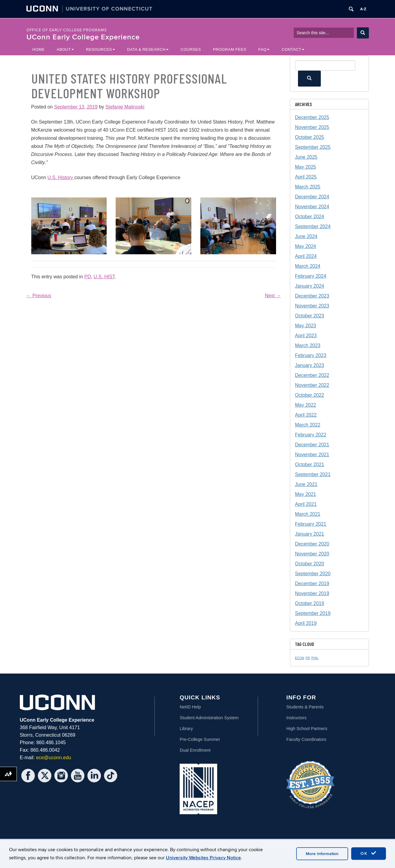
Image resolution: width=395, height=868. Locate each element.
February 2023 (311, 355)
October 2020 (310, 564)
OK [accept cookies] (369, 853)
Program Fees (230, 49)
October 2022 (310, 395)
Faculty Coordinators (306, 739)
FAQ (264, 49)
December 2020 (312, 544)
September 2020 (313, 574)
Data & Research (148, 49)
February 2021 (311, 524)
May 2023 (305, 326)
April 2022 (306, 415)
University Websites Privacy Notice (203, 858)
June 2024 (306, 236)
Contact (293, 49)
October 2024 (310, 217)
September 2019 (313, 613)
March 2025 (308, 187)
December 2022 (312, 375)
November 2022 (312, 385)
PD (87, 277)
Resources (100, 49)
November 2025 (312, 127)
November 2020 (312, 554)
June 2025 (306, 157)
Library (186, 729)
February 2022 (311, 435)
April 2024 (306, 256)
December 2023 (312, 296)
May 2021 (305, 494)
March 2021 (308, 514)
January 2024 (310, 286)
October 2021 (310, 465)
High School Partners (307, 729)
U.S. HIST (104, 277)
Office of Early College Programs (67, 30)
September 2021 (313, 474)
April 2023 (306, 336)
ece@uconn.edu (54, 758)
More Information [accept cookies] (322, 854)
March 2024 (308, 266)
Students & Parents (305, 707)
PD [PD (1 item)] (308, 658)
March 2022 (308, 425)
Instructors (296, 718)
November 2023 (312, 306)
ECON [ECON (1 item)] (300, 658)
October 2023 (310, 316)
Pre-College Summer (200, 739)
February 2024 (311, 276)
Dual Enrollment (195, 750)
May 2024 (305, 246)
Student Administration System (209, 718)
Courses (191, 49)
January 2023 (310, 365)
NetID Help (190, 707)
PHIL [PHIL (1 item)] (315, 658)
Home (39, 49)
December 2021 (312, 445)
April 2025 (306, 177)
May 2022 (305, 405)
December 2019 (312, 584)
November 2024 (312, 207)
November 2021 (312, 455)
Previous (39, 296)
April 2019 (306, 623)
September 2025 (313, 147)
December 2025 (312, 117)
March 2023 (308, 345)
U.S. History (61, 177)
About (65, 49)
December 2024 (312, 197)
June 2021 (306, 484)
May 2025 (305, 167)
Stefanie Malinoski (125, 107)
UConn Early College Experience (83, 37)
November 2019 (312, 593)
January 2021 (310, 534)
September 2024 (313, 226)
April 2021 (306, 504)
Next (273, 296)
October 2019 (310, 603)
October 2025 (310, 137)
